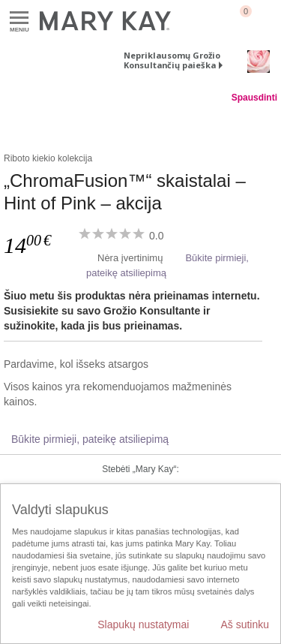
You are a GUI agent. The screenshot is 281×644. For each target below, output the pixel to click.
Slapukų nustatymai (143, 624)
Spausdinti (254, 98)
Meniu (19, 18)
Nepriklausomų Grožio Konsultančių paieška (172, 60)
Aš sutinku (245, 624)
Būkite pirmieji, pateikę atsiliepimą (90, 439)
